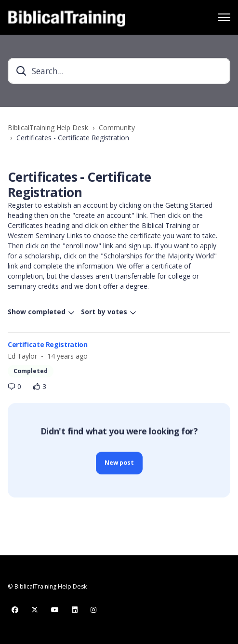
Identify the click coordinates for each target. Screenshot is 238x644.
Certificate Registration (48, 344)
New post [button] (119, 464)
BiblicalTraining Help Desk (48, 127)
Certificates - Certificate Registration (73, 138)
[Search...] (119, 71)
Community (117, 127)
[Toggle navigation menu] (224, 17)
